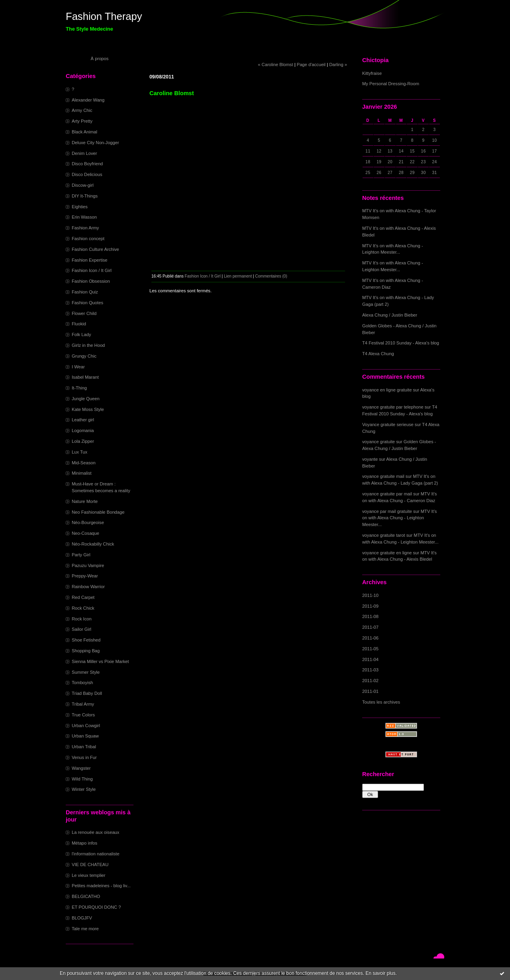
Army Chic (82, 110)
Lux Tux (79, 452)
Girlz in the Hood (88, 345)
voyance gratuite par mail (387, 494)
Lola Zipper (83, 441)
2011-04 (370, 659)
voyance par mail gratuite (387, 511)
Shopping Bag (86, 651)
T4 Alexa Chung (378, 354)
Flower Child (84, 313)
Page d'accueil (311, 65)
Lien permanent (238, 276)
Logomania (83, 430)
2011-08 (370, 616)
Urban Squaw (85, 736)
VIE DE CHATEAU (90, 865)
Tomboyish (82, 683)
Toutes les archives (381, 702)
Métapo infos (84, 843)
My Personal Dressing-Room (391, 84)
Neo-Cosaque (85, 533)
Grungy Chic (84, 356)
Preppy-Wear (85, 576)
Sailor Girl (81, 629)
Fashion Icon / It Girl (92, 270)
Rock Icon (82, 619)
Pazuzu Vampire (88, 565)
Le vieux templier (89, 875)
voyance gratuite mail (383, 476)
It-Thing (79, 388)
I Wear (78, 367)
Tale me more (85, 929)
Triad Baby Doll (87, 693)
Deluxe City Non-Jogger (95, 143)
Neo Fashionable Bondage (98, 512)
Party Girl (81, 555)
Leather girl (83, 420)
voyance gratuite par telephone (393, 407)
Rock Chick (83, 608)
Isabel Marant (85, 377)
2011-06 (370, 638)
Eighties (80, 207)
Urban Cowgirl (86, 726)
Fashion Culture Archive (95, 249)
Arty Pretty (82, 121)
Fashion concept (88, 239)
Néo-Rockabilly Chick (93, 544)
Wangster (81, 768)
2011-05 (370, 649)
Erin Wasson (84, 217)
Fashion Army (85, 228)
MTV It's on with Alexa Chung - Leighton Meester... (399, 518)
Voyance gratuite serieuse (388, 424)
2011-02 (370, 681)
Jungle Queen (86, 399)
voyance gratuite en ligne (387, 553)
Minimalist (82, 473)
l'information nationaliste (96, 854)
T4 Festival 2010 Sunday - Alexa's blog (401, 343)
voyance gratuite (379, 442)
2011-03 (370, 670)
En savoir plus (380, 973)
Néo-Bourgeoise (88, 522)
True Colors (83, 715)
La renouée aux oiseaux (95, 832)
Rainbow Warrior (88, 587)
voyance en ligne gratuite (387, 390)
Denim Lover (84, 153)
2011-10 (370, 595)
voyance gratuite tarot (384, 535)
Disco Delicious (87, 174)
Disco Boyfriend (87, 164)
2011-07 (370, 627)
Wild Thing (82, 779)
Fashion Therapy (104, 16)
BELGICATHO (86, 896)
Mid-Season (84, 463)
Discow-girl (83, 185)
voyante (370, 459)
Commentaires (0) (271, 276)
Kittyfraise (372, 73)
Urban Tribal (84, 747)
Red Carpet (83, 597)
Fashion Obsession (91, 281)
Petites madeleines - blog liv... (101, 886)
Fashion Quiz (85, 292)
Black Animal (84, 132)
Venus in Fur (84, 757)
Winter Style (84, 789)
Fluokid (79, 324)
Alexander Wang (88, 100)
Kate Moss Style (88, 409)
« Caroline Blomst (275, 65)
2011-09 (370, 606)
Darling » (338, 65)
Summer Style (86, 672)
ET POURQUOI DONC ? (96, 907)
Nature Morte (85, 501)
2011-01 (370, 691)
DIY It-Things (85, 196)
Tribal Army (83, 704)
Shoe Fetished (86, 640)
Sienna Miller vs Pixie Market (100, 661)
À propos (100, 59)
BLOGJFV (82, 918)
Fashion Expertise (90, 260)
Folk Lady (81, 334)
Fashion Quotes (87, 303)
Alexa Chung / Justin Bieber (390, 315)
